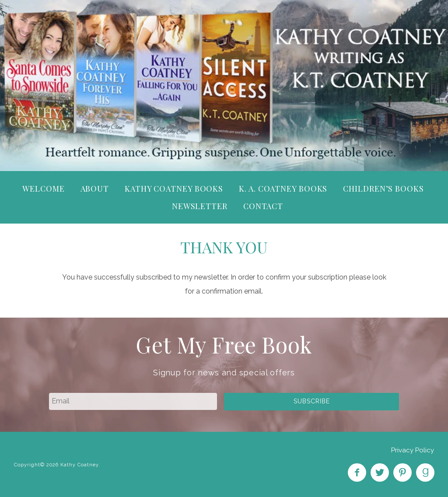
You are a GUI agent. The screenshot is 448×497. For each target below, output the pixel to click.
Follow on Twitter (380, 472)
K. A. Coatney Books (283, 189)
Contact (263, 206)
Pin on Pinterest (402, 472)
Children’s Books (383, 189)
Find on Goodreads (425, 472)
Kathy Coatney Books (174, 189)
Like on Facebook (357, 472)
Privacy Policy (413, 450)
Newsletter (200, 206)
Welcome (43, 189)
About (95, 189)
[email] (133, 401)
